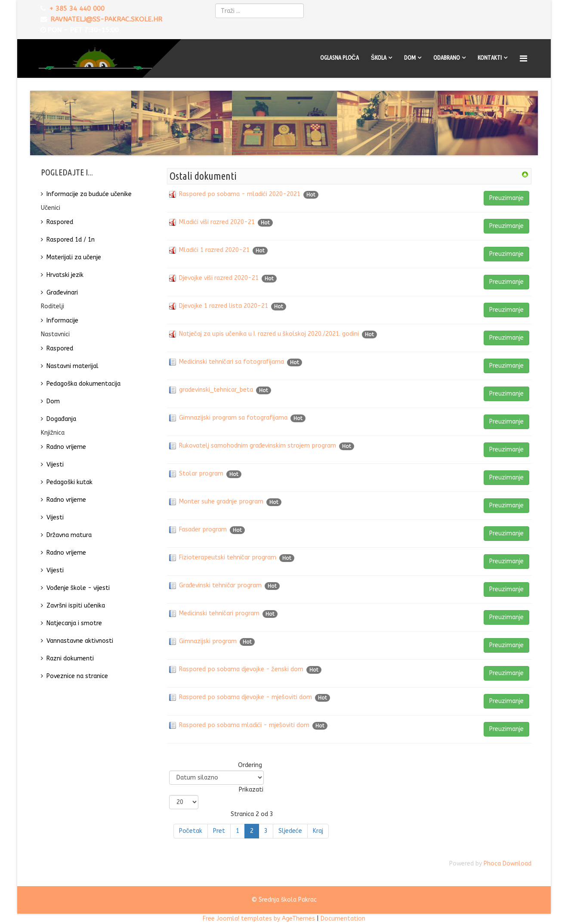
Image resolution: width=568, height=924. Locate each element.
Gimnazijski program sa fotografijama (233, 418)
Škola (379, 58)
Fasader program (203, 530)
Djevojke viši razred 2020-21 (219, 278)
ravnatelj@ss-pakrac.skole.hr (106, 19)
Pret (219, 831)
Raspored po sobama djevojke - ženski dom (241, 669)
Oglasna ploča (340, 58)
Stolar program (201, 474)
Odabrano (447, 58)
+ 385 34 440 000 (77, 9)
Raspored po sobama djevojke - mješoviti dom (245, 697)
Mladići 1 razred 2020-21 (214, 250)
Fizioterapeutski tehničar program (228, 557)
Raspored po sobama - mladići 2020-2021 (240, 194)
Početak (191, 831)
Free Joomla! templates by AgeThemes (259, 919)
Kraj (318, 831)
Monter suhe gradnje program (221, 502)
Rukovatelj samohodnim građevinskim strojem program (258, 446)
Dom (410, 58)
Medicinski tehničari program (219, 613)
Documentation (343, 919)
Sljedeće (290, 831)
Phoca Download (508, 864)
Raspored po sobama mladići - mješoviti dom (244, 725)
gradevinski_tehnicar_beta (216, 390)
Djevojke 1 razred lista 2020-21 (224, 306)
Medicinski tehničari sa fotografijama (232, 362)
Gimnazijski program (208, 641)
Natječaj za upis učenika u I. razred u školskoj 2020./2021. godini (269, 334)
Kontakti (490, 58)
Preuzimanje (506, 198)
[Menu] (525, 58)
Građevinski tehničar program (221, 585)
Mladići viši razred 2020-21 (217, 222)
